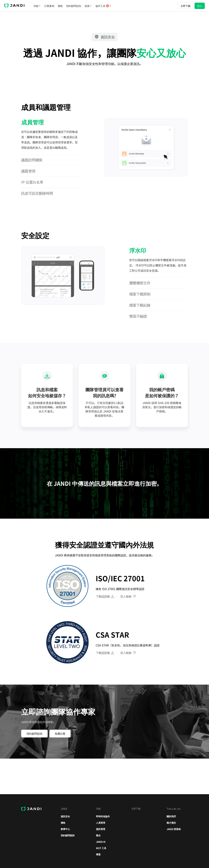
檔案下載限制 (140, 294)
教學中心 (65, 829)
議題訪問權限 (32, 160)
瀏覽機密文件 (140, 283)
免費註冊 (60, 734)
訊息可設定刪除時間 (37, 193)
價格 (60, 6)
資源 (88, 6)
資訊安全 (65, 816)
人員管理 (101, 823)
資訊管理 (101, 829)
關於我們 (171, 816)
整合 (98, 835)
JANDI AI (101, 842)
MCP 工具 (101, 848)
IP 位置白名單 (32, 182)
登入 (200, 6)
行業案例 (49, 6)
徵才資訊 (171, 823)
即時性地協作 (103, 816)
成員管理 (32, 122)
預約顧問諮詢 (74, 6)
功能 (37, 6)
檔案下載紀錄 (140, 305)
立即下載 (186, 6)
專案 (98, 854)
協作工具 (103, 6)
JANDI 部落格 (174, 829)
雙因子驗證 (138, 316)
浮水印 (138, 250)
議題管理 (28, 171)
